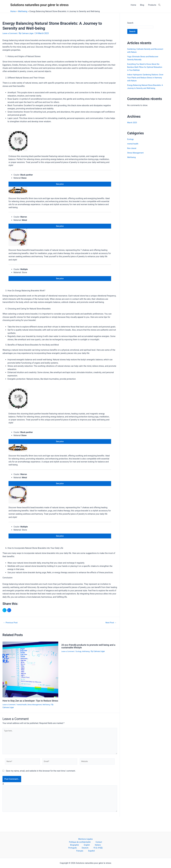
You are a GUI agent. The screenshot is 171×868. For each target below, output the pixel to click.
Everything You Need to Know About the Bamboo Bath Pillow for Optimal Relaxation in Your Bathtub (145, 67)
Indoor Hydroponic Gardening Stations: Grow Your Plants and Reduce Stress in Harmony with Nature (145, 78)
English (91, 844)
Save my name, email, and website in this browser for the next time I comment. (41, 782)
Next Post (110, 628)
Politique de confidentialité (94, 841)
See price (60, 184)
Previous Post (11, 628)
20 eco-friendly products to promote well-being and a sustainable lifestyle (88, 652)
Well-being (50, 713)
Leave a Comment (11, 33)
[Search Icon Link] (159, 5)
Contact (71, 844)
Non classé (132, 151)
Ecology (80, 657)
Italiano (100, 844)
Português (70, 847)
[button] (5, 616)
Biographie (81, 844)
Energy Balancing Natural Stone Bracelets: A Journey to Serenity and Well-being (143, 88)
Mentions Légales (72, 841)
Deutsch (80, 847)
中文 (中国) (91, 847)
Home (133, 5)
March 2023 (133, 126)
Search (130, 23)
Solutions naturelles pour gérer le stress (40, 5)
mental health (23, 713)
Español (86, 851)
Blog (142, 5)
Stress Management (37, 713)
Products (152, 5)
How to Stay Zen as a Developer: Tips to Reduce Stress (29, 708)
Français (102, 847)
